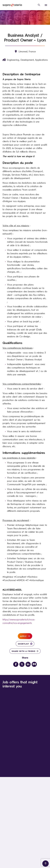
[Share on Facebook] (16, 664)
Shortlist (24, 644)
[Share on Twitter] (22, 664)
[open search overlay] (39, 5)
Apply (23, 636)
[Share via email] (34, 664)
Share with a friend (24, 651)
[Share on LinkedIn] (28, 664)
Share (25, 658)
